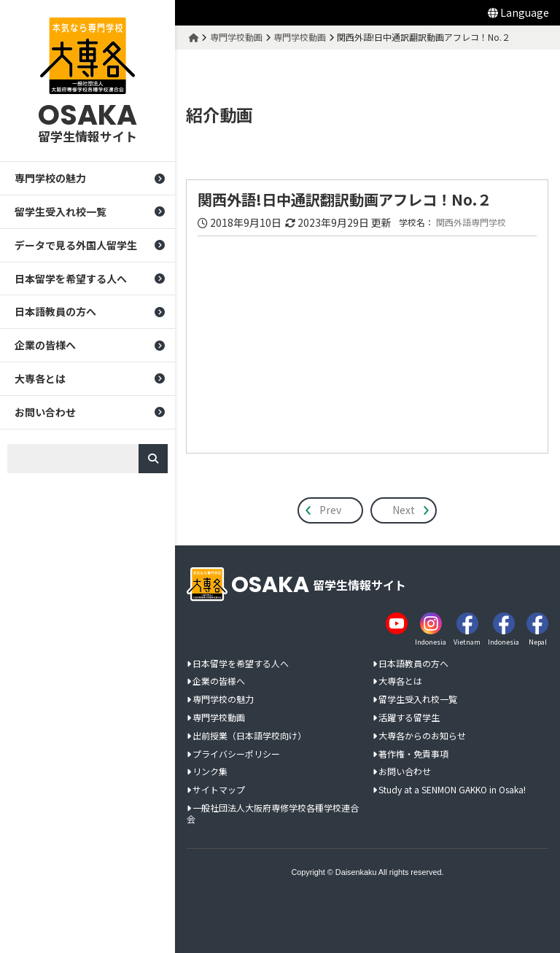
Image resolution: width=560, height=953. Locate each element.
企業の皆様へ (45, 345)
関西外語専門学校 (472, 222)
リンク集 (210, 772)
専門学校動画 (219, 717)
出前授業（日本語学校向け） (249, 735)
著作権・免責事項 (413, 754)
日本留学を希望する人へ (71, 279)
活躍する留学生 (409, 717)
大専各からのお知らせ (422, 735)
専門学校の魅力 (50, 178)
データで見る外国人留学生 (76, 245)
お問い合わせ (45, 412)
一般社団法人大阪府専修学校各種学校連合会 (273, 813)
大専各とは (40, 378)
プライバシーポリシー (236, 754)
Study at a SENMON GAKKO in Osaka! (452, 789)
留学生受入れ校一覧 (61, 211)
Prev (331, 510)
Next (404, 510)
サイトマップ (219, 789)
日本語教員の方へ (55, 312)
